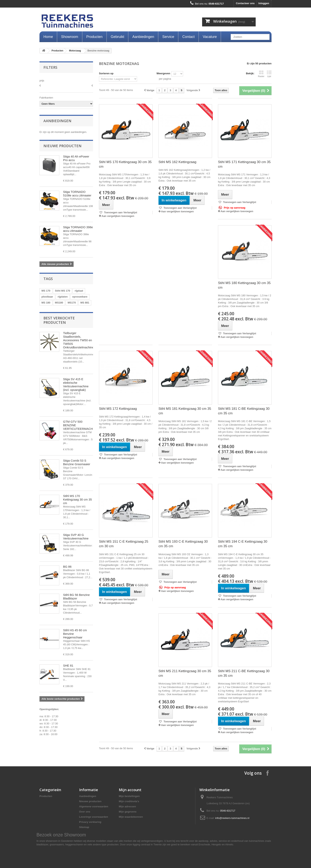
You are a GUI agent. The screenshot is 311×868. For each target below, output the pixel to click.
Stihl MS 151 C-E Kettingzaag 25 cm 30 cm (124, 544)
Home (48, 37)
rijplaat (79, 291)
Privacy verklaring (90, 822)
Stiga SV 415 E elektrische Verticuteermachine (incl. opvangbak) (76, 384)
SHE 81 (68, 665)
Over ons (85, 812)
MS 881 (85, 303)
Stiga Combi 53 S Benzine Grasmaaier (77, 462)
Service (168, 37)
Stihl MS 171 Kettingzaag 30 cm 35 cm (244, 164)
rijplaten (63, 297)
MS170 (72, 303)
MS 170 (46, 291)
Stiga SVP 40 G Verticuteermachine (76, 537)
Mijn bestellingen (129, 796)
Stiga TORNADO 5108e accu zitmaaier (77, 194)
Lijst (269, 74)
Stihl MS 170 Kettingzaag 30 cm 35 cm (77, 499)
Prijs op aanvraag (232, 208)
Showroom (70, 37)
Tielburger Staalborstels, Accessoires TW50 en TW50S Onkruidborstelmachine (78, 340)
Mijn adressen (127, 807)
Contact (188, 37)
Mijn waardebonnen (131, 817)
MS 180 (46, 303)
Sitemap (84, 827)
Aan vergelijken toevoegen (118, 216)
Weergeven (163, 73)
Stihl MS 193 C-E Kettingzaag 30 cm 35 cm (183, 544)
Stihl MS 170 (63, 291)
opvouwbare (80, 297)
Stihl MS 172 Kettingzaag (118, 409)
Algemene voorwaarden (94, 807)
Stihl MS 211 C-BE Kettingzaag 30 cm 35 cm (244, 673)
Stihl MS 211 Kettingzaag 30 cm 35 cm (185, 673)
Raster (261, 74)
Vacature (210, 37)
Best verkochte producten (59, 320)
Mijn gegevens (128, 812)
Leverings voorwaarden (94, 817)
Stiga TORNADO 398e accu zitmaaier (78, 229)
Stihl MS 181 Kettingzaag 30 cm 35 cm (185, 411)
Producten (94, 37)
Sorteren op (106, 73)
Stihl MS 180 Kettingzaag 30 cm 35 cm (244, 285)
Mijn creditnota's (129, 801)
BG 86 (67, 567)
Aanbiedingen (143, 37)
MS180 (59, 303)
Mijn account (130, 790)
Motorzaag (75, 51)
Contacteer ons (245, 3)
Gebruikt (117, 37)
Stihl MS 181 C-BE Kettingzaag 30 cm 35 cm (244, 411)
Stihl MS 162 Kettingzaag (177, 162)
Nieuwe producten (62, 146)
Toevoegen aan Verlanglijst (120, 212)
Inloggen (264, 3)
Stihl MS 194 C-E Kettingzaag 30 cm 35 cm (243, 544)
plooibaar (47, 297)
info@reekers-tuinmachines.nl (232, 818)
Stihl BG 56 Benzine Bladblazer (76, 597)
